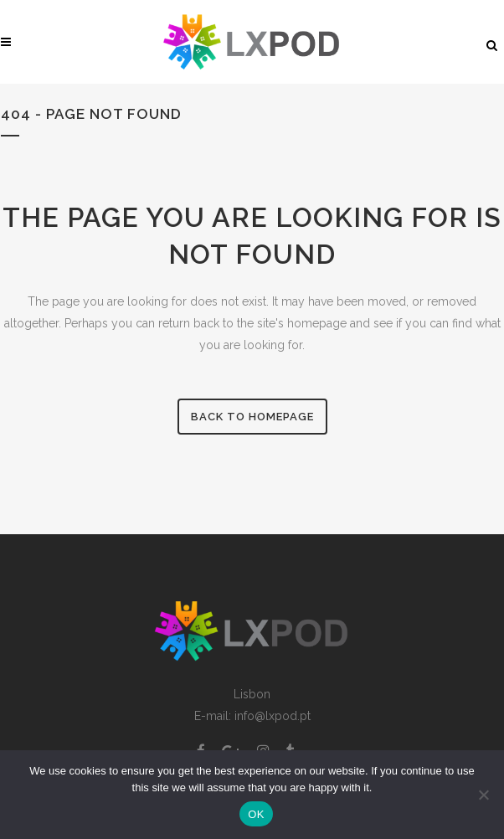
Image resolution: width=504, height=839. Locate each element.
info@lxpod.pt (273, 716)
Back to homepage (252, 417)
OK (256, 814)
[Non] (483, 795)
